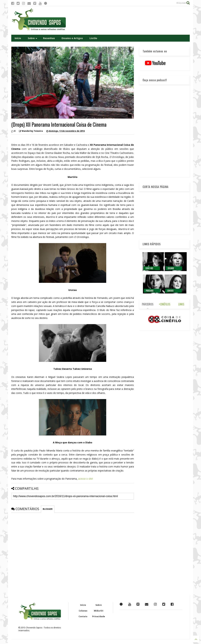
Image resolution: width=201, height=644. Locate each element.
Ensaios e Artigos (72, 38)
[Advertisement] (128, 20)
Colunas (83, 611)
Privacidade (99, 616)
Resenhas (49, 38)
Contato (83, 616)
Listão (93, 38)
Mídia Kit (99, 611)
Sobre (32, 38)
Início (18, 38)
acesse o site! (86, 479)
